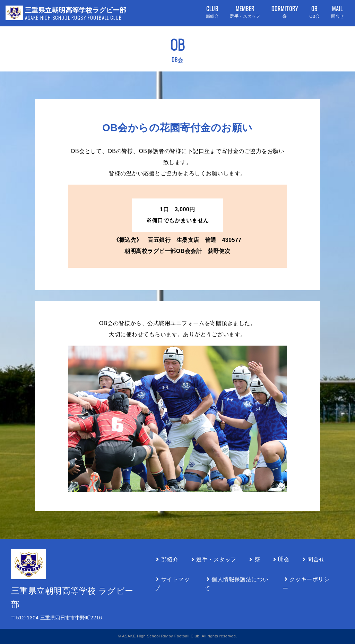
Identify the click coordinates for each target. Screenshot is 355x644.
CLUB (212, 12)
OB (314, 12)
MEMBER (245, 12)
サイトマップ (172, 583)
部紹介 (166, 559)
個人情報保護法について (237, 583)
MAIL (337, 12)
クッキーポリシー (306, 583)
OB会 (280, 559)
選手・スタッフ (213, 559)
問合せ (313, 559)
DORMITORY (285, 12)
